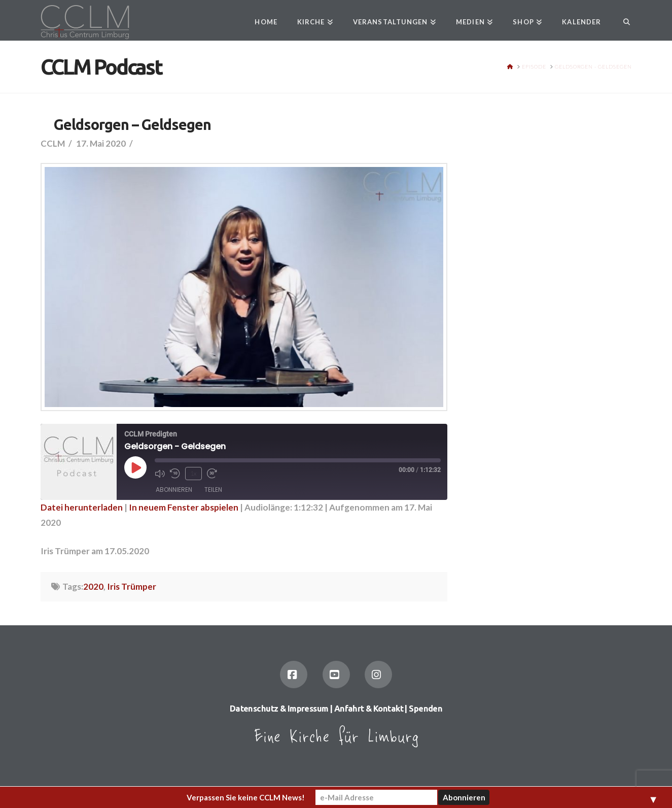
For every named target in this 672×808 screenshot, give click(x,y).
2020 (93, 586)
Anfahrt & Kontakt (369, 709)
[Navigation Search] (621, 20)
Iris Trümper (132, 586)
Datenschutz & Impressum (279, 709)
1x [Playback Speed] (193, 473)
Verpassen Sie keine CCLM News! (246, 797)
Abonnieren (174, 490)
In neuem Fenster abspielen (184, 507)
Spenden (426, 709)
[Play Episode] (135, 467)
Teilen (213, 490)
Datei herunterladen (82, 507)
